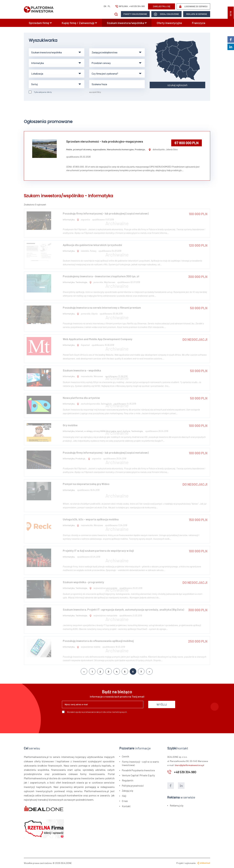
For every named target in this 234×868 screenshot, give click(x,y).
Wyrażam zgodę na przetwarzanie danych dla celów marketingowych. (95, 712)
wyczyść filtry (95, 92)
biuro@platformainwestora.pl (189, 765)
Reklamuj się (177, 806)
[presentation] (87, 722)
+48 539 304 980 (137, 6)
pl (109, 6)
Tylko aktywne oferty (40, 92)
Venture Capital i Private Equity (138, 775)
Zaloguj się (128, 791)
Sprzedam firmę (40, 23)
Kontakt (126, 806)
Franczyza (199, 23)
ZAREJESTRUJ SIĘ (162, 6)
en (105, 6)
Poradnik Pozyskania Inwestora (138, 770)
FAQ (124, 796)
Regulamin (128, 780)
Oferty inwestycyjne (169, 23)
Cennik (125, 756)
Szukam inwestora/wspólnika (127, 23)
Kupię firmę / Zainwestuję (79, 23)
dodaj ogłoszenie (166, 14)
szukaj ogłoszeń (177, 85)
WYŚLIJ (162, 704)
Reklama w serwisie (197, 14)
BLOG (231, 14)
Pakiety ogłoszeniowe (135, 14)
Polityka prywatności (133, 786)
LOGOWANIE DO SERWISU (193, 6)
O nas (125, 801)
